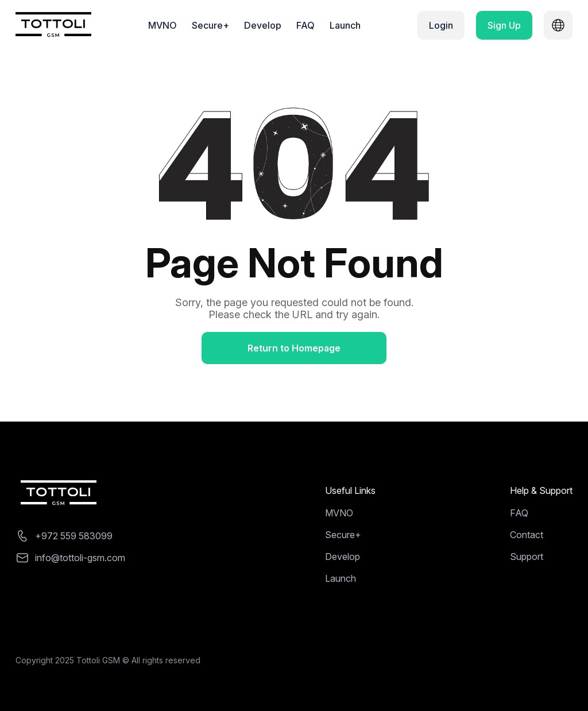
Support (527, 557)
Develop (263, 25)
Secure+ (210, 25)
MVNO (163, 25)
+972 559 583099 (74, 536)
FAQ (305, 25)
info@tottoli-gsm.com (80, 558)
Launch (345, 25)
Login (441, 25)
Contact (527, 535)
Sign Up (504, 25)
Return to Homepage (294, 348)
